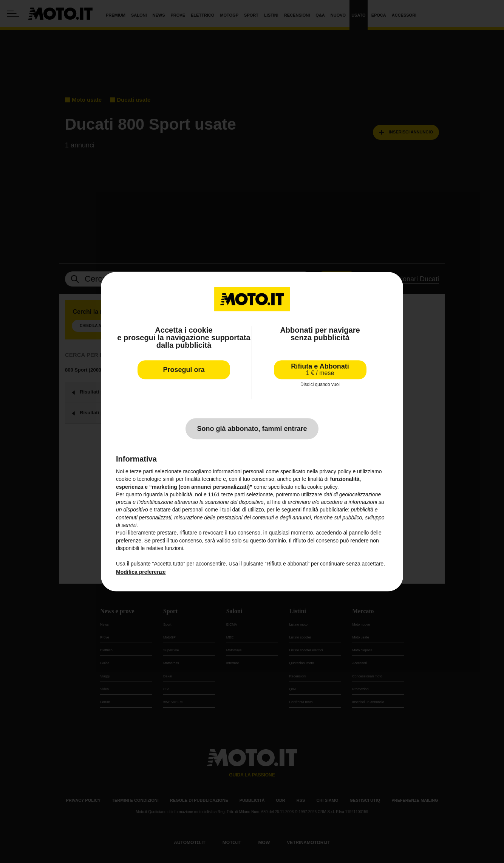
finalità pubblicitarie (325, 510)
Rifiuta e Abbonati (320, 370)
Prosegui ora (184, 370)
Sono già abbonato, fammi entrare (252, 429)
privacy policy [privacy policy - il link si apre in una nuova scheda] (335, 471)
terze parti (233, 494)
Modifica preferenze (141, 572)
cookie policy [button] (322, 487)
